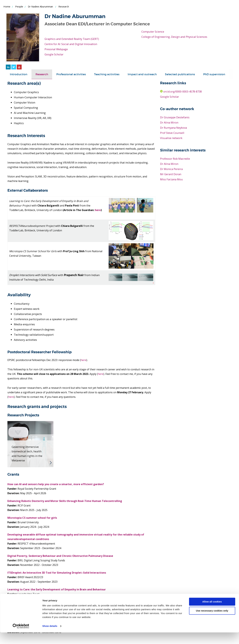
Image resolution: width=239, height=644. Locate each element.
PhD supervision (214, 74)
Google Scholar (54, 54)
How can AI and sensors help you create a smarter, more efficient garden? (56, 484)
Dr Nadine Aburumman (40, 6)
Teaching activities (107, 74)
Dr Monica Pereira (172, 169)
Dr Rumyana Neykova (174, 128)
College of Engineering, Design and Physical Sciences (175, 37)
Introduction (19, 74)
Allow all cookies (212, 613)
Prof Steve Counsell (172, 133)
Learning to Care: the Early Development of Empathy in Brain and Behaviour (57, 589)
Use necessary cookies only (212, 622)
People (19, 6)
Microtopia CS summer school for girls (32, 518)
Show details (50, 638)
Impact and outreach (142, 74)
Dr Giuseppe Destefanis (175, 117)
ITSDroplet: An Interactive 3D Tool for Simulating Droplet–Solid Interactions (57, 573)
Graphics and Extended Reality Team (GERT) (73, 39)
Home (7, 6)
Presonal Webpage (57, 49)
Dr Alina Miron (169, 122)
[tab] (19, 74)
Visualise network (171, 138)
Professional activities (71, 74)
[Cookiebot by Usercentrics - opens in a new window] (21, 638)
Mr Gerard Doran (171, 174)
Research (42, 74)
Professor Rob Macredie (175, 159)
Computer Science (153, 32)
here (98, 210)
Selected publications (180, 74)
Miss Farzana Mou (172, 179)
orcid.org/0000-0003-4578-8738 (182, 91)
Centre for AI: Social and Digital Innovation (71, 44)
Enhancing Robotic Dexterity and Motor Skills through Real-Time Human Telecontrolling (65, 501)
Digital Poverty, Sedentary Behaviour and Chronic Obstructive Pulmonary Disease (60, 556)
